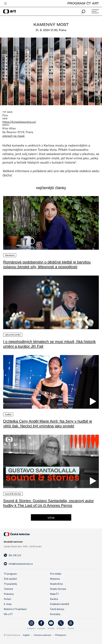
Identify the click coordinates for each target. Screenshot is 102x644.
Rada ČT (54, 594)
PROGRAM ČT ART (83, 3)
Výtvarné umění (13, 335)
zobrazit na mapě (13, 136)
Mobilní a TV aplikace (15, 609)
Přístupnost (61, 635)
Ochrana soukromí (42, 635)
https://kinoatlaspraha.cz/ (19, 122)
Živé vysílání (10, 579)
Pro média (56, 574)
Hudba (8, 414)
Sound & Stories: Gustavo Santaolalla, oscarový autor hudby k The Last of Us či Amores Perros (48, 503)
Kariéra (54, 599)
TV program (10, 574)
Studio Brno (56, 584)
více (51, 517)
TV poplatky (10, 584)
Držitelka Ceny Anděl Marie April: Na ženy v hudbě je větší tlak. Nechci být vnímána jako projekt (48, 424)
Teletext (8, 589)
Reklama (55, 579)
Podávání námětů (60, 604)
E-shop (8, 604)
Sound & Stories (13, 494)
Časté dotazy (57, 609)
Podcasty (9, 594)
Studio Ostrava (58, 589)
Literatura (10, 255)
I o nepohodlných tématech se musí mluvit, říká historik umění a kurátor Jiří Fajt (49, 344)
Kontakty (55, 614)
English (26, 635)
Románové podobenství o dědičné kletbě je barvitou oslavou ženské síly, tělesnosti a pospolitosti (47, 264)
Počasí (7, 599)
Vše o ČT (8, 614)
